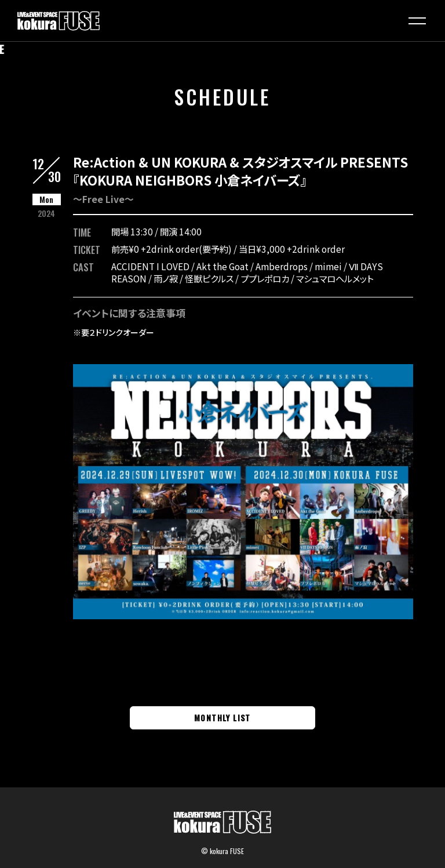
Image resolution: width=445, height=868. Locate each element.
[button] (417, 21)
